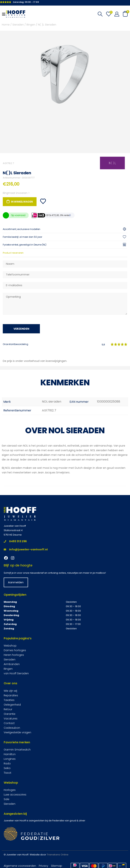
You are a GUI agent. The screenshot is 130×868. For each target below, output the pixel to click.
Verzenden (21, 329)
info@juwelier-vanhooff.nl (26, 549)
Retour (8, 709)
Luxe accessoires (15, 795)
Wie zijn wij (10, 691)
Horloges (10, 790)
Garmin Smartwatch (17, 750)
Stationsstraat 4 (13, 530)
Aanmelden (16, 582)
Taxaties (9, 700)
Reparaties (11, 695)
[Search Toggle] (100, 14)
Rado (7, 763)
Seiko (7, 768)
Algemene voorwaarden (20, 866)
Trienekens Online (58, 855)
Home (6, 25)
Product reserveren (13, 253)
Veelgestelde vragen (17, 732)
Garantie (10, 714)
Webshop (10, 646)
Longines (10, 759)
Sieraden (18, 25)
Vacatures (11, 719)
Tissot (8, 773)
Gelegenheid (12, 705)
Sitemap (57, 866)
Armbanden (12, 664)
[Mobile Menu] (5, 14)
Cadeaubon (12, 728)
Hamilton (10, 754)
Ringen (31, 25)
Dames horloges (15, 650)
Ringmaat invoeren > (16, 193)
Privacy (43, 866)
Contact (9, 723)
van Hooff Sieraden (16, 673)
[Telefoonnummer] (65, 275)
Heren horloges (14, 655)
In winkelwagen (22, 202)
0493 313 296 (15, 541)
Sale (6, 799)
